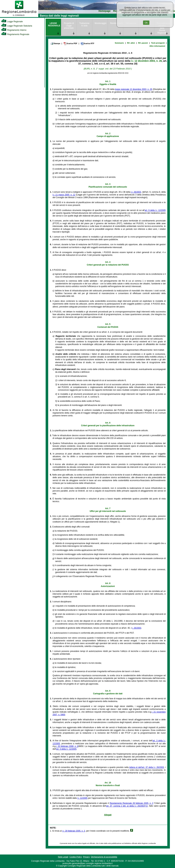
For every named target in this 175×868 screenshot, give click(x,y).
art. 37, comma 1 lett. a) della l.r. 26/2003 (126, 806)
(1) (147, 806)
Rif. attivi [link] (131, 43)
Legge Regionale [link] (12, 22)
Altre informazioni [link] (157, 46)
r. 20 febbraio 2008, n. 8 (67, 746)
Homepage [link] (105, 11)
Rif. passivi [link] (143, 43)
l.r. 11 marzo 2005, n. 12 (64, 195)
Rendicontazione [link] (117, 23)
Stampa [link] (55, 43)
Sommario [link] (119, 43)
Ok (146, 23)
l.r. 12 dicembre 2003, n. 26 (146, 61)
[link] (19, 16)
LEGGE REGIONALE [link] (54, 24)
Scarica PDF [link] (70, 44)
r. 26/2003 (137, 628)
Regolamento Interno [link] (14, 30)
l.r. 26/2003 (136, 192)
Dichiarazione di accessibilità (104, 857)
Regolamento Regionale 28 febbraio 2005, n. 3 (132, 803)
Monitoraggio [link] (101, 23)
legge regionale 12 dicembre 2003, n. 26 (134, 89)
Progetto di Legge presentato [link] (69, 26)
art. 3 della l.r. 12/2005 (66, 749)
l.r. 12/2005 (82, 798)
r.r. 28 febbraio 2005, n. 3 (74, 831)
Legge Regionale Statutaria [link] (17, 26)
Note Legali (63, 857)
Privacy (86, 857)
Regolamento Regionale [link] (15, 34)
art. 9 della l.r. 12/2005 (155, 210)
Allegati (108, 815)
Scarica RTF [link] (87, 44)
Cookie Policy (76, 857)
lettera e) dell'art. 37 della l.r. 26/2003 (147, 767)
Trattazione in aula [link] (84, 24)
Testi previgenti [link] (158, 43)
